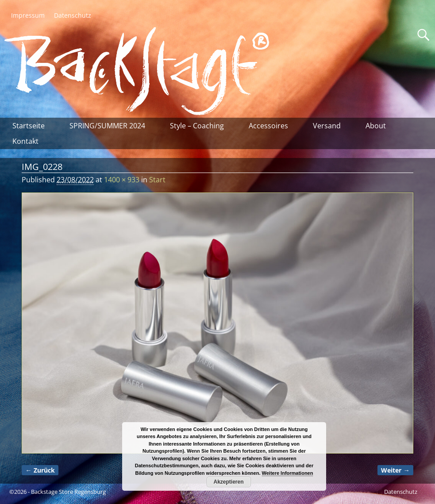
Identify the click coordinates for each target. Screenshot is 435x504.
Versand (327, 126)
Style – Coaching (197, 126)
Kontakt (25, 141)
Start (157, 180)
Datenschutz (73, 15)
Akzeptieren (228, 482)
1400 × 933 (122, 180)
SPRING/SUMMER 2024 (107, 126)
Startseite (29, 126)
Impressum (28, 15)
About (376, 126)
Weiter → (395, 470)
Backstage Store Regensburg (68, 492)
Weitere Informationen (288, 473)
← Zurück (40, 470)
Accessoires (268, 126)
